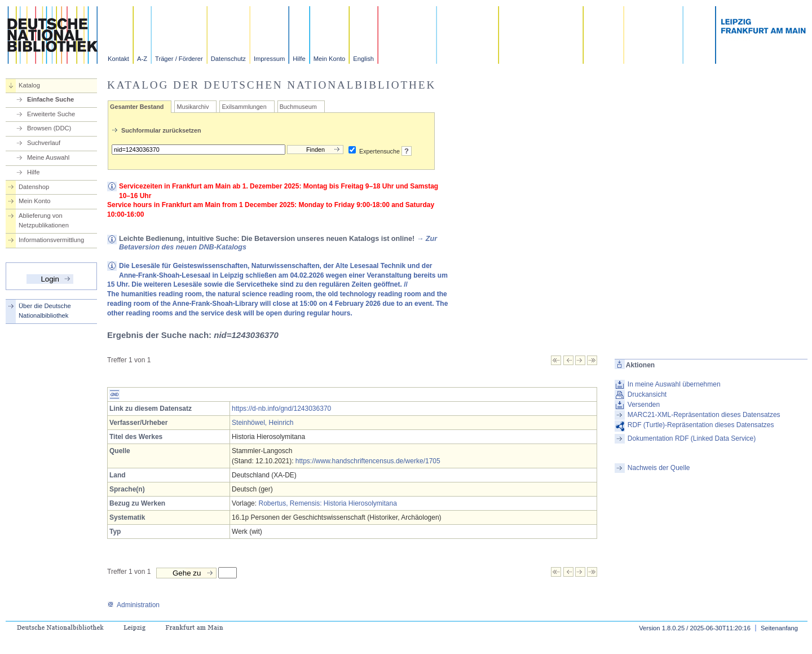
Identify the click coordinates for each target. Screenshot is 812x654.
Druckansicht (647, 394)
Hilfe (299, 59)
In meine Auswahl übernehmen (674, 384)
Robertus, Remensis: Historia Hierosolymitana (327, 503)
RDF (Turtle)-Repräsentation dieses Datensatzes (701, 425)
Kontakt (118, 59)
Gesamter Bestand (137, 107)
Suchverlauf (44, 143)
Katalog (29, 85)
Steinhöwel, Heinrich (262, 423)
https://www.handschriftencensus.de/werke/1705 (368, 461)
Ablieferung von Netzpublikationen (44, 220)
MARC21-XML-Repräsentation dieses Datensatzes (704, 415)
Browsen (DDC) (49, 128)
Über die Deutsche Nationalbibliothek (45, 311)
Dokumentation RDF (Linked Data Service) (692, 438)
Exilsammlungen (244, 107)
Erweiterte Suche (51, 114)
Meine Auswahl (48, 157)
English (363, 59)
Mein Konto (330, 59)
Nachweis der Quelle (659, 468)
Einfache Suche (50, 99)
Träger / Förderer (179, 59)
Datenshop (34, 187)
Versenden (644, 405)
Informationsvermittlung (51, 240)
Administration (133, 605)
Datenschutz (228, 59)
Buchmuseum (298, 107)
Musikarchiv (193, 107)
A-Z (142, 59)
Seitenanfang (779, 628)
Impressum (269, 59)
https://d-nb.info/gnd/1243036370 (281, 409)
